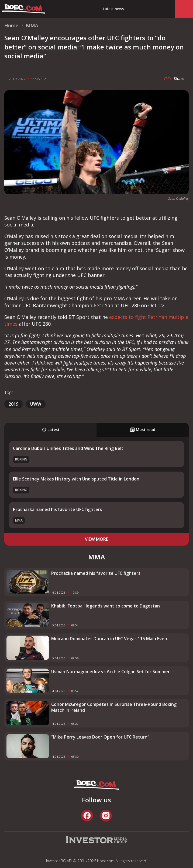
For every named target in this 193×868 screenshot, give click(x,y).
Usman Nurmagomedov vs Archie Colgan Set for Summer (111, 672)
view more (96, 539)
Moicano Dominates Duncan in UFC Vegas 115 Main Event (110, 639)
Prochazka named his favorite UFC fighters (58, 509)
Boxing (21, 459)
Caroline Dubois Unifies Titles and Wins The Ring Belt (68, 448)
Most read (143, 430)
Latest (51, 430)
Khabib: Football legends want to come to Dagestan (106, 606)
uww (36, 404)
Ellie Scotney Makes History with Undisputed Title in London (76, 479)
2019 (13, 404)
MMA (19, 520)
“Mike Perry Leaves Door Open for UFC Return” (100, 737)
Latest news (113, 9)
